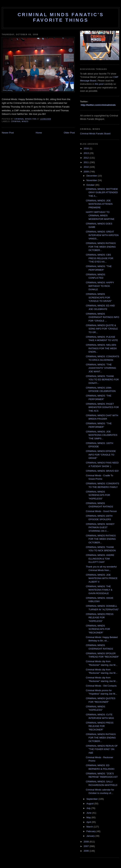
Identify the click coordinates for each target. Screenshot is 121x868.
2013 (87, 153)
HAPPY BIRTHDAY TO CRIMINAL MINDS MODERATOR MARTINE (100, 216)
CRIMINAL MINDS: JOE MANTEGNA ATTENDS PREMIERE (99, 204)
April (89, 822)
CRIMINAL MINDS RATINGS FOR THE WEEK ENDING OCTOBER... (101, 247)
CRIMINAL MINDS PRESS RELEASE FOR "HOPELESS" (100, 618)
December (92, 176)
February (91, 831)
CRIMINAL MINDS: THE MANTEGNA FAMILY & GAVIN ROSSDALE (99, 590)
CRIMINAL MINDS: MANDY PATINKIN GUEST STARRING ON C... (100, 527)
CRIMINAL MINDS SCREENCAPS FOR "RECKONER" (98, 629)
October (91, 185)
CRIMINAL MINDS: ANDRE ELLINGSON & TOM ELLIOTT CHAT (100, 559)
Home (39, 133)
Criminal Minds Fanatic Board (95, 134)
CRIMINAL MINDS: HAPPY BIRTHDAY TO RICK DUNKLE (100, 286)
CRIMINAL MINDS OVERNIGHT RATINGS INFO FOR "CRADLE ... (102, 317)
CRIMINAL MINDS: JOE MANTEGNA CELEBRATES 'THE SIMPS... (102, 435)
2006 (87, 851)
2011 (87, 162)
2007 (87, 846)
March (90, 827)
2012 (87, 158)
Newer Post (8, 133)
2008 (87, 842)
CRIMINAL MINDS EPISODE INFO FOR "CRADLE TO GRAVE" (101, 455)
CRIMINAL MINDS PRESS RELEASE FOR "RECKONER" (100, 726)
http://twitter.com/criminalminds (98, 105)
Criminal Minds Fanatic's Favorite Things (61, 17)
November (92, 180)
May (89, 817)
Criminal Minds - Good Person (101, 511)
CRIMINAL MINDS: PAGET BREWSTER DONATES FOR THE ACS (102, 407)
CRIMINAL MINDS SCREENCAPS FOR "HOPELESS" (98, 495)
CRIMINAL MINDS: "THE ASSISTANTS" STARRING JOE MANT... (101, 368)
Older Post (69, 133)
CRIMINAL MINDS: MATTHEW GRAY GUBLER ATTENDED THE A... (102, 192)
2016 (87, 148)
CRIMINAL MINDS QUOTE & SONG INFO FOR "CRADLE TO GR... (102, 329)
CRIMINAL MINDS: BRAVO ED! (102, 471)
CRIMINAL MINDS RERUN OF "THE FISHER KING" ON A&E (102, 749)
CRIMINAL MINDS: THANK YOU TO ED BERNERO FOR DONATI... (102, 380)
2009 (87, 172)
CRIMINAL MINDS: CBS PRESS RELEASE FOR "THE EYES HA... (99, 258)
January (91, 836)
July (89, 808)
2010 (87, 167)
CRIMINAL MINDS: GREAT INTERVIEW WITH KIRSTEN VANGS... (102, 235)
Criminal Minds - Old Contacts (101, 686)
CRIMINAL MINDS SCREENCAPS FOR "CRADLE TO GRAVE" (99, 298)
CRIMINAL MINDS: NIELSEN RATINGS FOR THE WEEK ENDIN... (101, 348)
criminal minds (20, 121)
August (90, 804)
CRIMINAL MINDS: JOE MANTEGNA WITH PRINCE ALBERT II (102, 578)
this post (99, 84)
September (92, 799)
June (89, 813)
